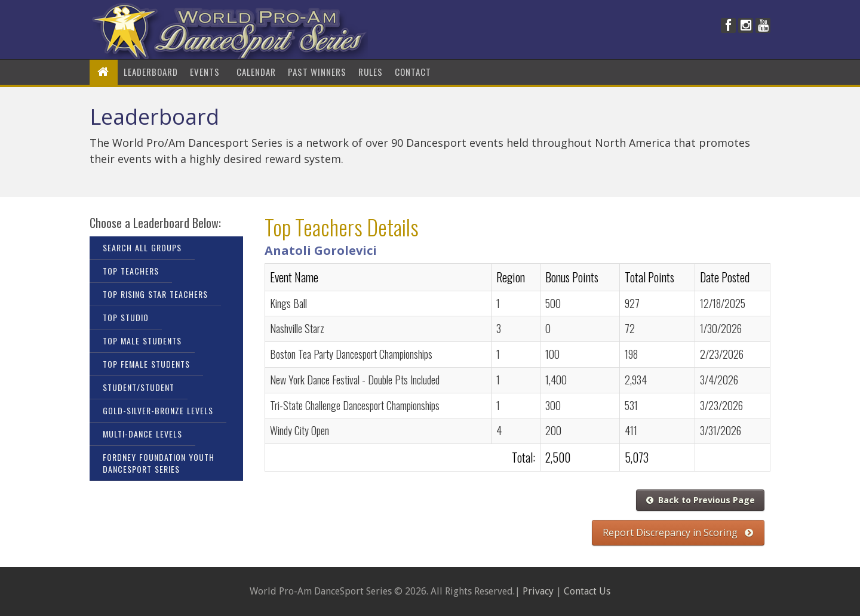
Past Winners (317, 72)
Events (207, 72)
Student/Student (139, 387)
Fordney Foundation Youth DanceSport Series (159, 463)
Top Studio (126, 317)
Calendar (256, 72)
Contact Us (587, 591)
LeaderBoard (151, 72)
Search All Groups (142, 247)
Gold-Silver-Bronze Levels (158, 410)
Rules (371, 72)
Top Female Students (146, 364)
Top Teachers (131, 271)
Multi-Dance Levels (142, 434)
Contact (413, 72)
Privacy (538, 591)
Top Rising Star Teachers (155, 294)
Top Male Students (142, 341)
